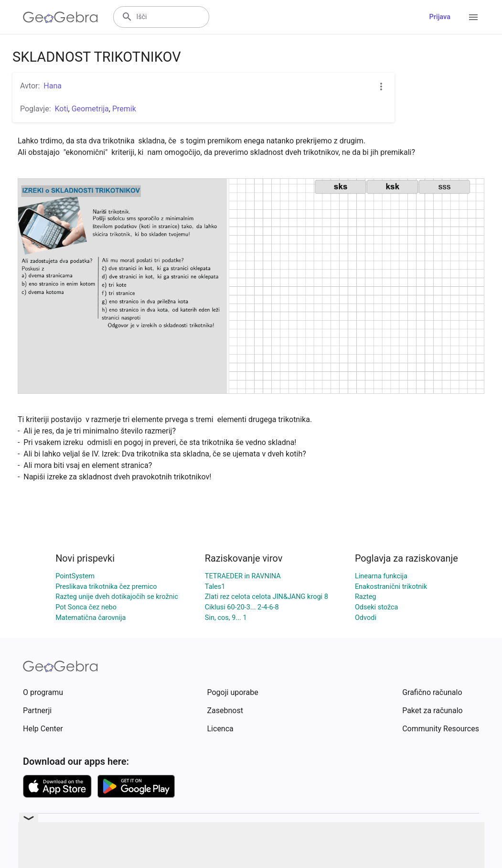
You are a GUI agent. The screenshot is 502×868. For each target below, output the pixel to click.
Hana (53, 86)
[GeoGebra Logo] (60, 17)
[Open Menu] (473, 17)
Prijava (440, 17)
